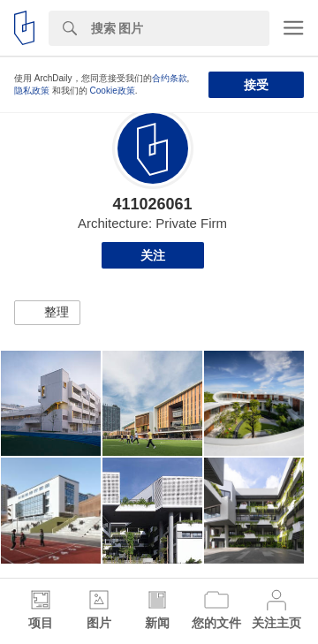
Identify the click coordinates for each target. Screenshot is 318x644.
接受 (256, 85)
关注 (153, 255)
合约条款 (170, 78)
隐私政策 (32, 91)
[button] (47, 313)
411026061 (152, 204)
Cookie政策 (113, 91)
